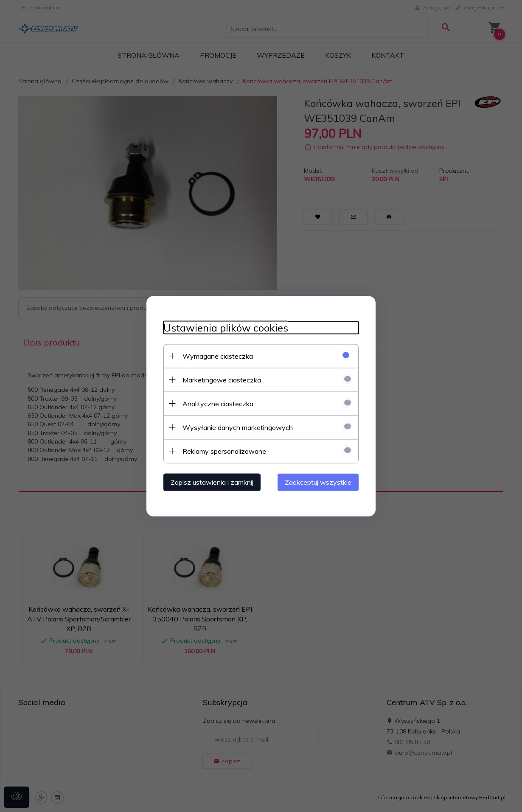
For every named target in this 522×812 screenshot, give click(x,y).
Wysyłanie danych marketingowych (238, 427)
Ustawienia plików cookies (226, 327)
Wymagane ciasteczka (218, 356)
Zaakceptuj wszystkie (318, 482)
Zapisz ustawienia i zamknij (212, 482)
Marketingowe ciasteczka (222, 379)
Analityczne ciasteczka (218, 403)
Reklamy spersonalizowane (224, 451)
